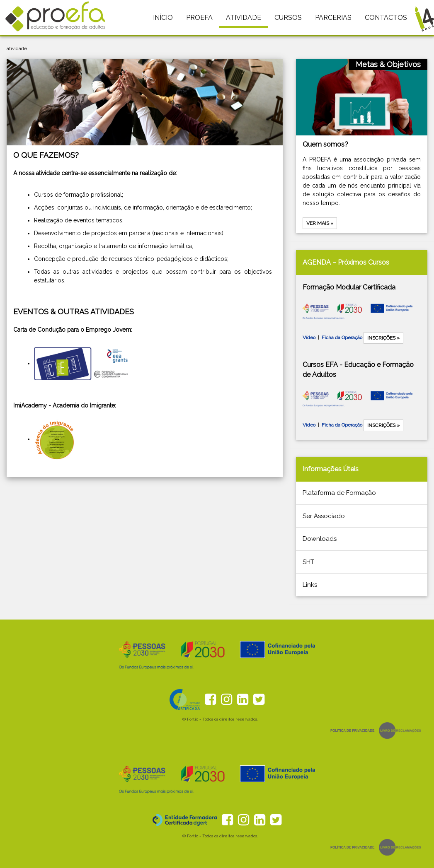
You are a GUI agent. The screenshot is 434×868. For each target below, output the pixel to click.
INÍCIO (163, 18)
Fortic (193, 719)
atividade (17, 48)
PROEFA (199, 18)
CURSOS (288, 18)
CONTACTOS (386, 18)
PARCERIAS (333, 18)
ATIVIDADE (244, 18)
